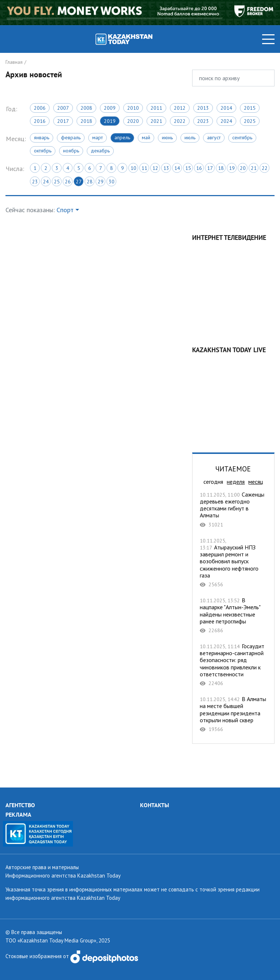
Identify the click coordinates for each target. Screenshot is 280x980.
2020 (133, 121)
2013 (203, 108)
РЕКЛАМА (18, 814)
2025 (250, 121)
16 (199, 168)
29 (101, 182)
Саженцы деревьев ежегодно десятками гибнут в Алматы (233, 510)
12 (155, 168)
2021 (156, 121)
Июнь (167, 137)
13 (166, 168)
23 (35, 182)
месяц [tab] (256, 482)
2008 (86, 108)
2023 (203, 121)
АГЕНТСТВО (20, 805)
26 (68, 182)
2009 (110, 108)
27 (79, 182)
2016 (40, 121)
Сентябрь (242, 137)
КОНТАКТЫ (155, 805)
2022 (180, 121)
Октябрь (43, 151)
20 (243, 168)
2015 (250, 108)
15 (188, 168)
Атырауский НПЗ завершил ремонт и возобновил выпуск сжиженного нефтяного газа (233, 562)
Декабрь (100, 151)
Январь (42, 137)
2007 (63, 108)
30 (112, 182)
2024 (226, 121)
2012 (180, 108)
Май (146, 137)
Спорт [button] (65, 210)
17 (210, 168)
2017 (63, 121)
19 (232, 168)
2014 (226, 108)
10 (133, 168)
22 (265, 168)
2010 (133, 108)
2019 (110, 121)
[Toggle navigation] (268, 39)
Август (214, 137)
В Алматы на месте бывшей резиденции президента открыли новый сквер (233, 714)
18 (221, 168)
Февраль (71, 137)
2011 (156, 108)
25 (57, 182)
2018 (86, 121)
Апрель (122, 137)
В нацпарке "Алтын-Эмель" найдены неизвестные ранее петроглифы (233, 615)
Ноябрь (71, 151)
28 (90, 182)
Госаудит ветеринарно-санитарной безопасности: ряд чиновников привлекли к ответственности (233, 665)
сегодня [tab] (213, 482)
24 (46, 182)
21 (254, 168)
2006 (40, 108)
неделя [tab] (236, 482)
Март (98, 137)
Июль (190, 137)
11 (144, 168)
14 (177, 168)
